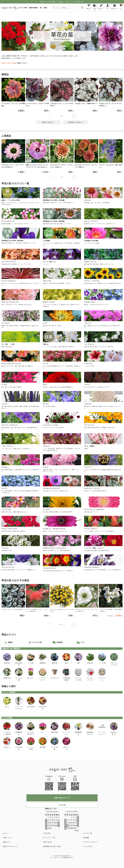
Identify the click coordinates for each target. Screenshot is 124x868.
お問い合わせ (47, 842)
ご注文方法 (47, 833)
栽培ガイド (7, 842)
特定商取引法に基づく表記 (52, 846)
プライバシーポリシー (91, 842)
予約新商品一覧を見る (76, 122)
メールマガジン (88, 846)
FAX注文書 (62, 805)
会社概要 (86, 838)
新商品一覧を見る (49, 122)
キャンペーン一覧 (49, 838)
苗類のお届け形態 (8, 63)
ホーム (5, 833)
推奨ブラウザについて (11, 846)
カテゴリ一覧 (88, 833)
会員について (8, 838)
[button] (74, 116)
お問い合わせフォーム (62, 798)
